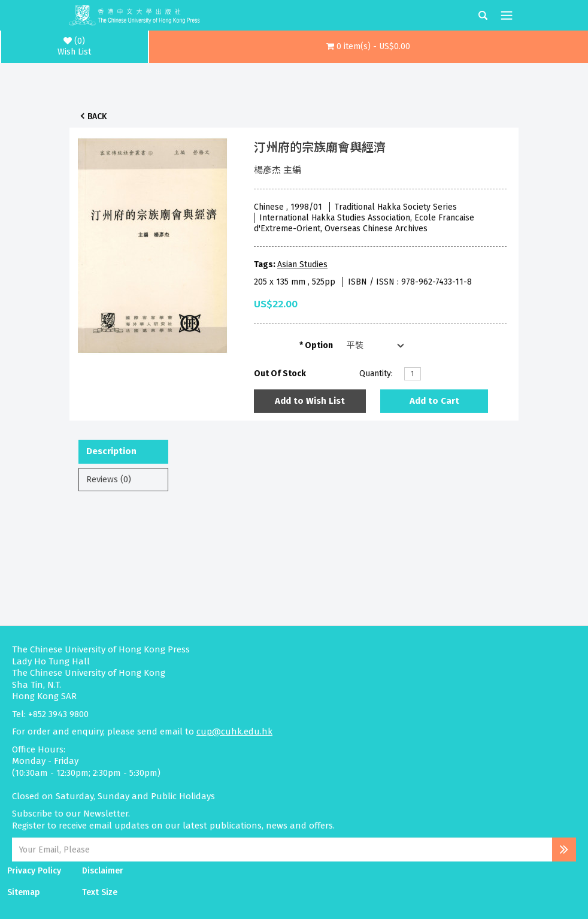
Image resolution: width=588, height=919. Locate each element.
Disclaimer (103, 871)
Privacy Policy (34, 871)
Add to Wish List (310, 401)
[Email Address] (282, 850)
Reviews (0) (109, 479)
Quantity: (376, 374)
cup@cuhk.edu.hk (234, 731)
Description (111, 451)
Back (97, 117)
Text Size (100, 892)
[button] (369, 47)
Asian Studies (302, 264)
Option (319, 345)
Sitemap (24, 892)
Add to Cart (434, 401)
